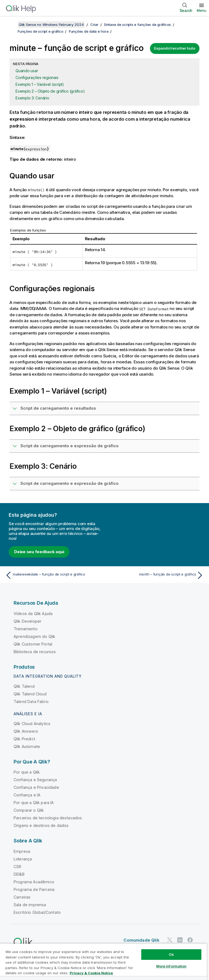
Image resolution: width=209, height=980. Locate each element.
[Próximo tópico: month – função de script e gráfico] (156, 575)
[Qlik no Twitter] (170, 940)
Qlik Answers (26, 731)
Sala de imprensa (30, 905)
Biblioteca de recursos (35, 652)
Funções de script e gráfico (40, 31)
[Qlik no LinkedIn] (180, 940)
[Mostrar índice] (11, 25)
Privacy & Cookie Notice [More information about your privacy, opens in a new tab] (91, 973)
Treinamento (26, 629)
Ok (171, 954)
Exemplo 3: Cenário (32, 98)
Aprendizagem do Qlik (34, 636)
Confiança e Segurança (35, 780)
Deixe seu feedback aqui (39, 552)
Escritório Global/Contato (37, 912)
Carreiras (22, 897)
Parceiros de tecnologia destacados (48, 818)
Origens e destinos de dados (41, 825)
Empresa (22, 851)
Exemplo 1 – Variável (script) (40, 84)
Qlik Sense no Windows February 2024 (51, 25)
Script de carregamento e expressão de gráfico (70, 446)
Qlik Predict (24, 739)
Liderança (23, 859)
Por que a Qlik (27, 772)
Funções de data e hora (89, 31)
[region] (103, 962)
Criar (94, 25)
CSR (17, 867)
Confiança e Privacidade (36, 787)
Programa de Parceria (34, 889)
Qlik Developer (27, 621)
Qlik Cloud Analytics (32, 724)
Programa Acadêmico (34, 882)
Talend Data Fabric (31, 701)
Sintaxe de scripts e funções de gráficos (137, 25)
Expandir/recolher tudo (175, 48)
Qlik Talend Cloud (30, 694)
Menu (202, 10)
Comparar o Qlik (29, 810)
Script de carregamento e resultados (58, 408)
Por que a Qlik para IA (34, 803)
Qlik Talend (24, 686)
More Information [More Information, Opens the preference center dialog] (171, 966)
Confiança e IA (27, 795)
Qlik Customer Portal (33, 644)
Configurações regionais (37, 77)
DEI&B (19, 874)
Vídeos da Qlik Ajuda (33, 614)
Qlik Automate (27, 746)
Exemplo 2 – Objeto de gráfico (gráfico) (50, 91)
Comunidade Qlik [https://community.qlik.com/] (141, 940)
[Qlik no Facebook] (190, 940)
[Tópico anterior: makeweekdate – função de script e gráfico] (53, 575)
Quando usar (27, 71)
